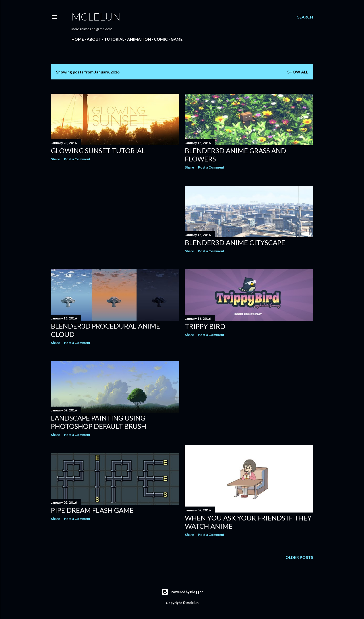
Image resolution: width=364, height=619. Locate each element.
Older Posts (299, 557)
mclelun (96, 17)
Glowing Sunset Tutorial (98, 150)
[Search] (305, 17)
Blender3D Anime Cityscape (235, 242)
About (94, 39)
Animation (139, 39)
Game (177, 39)
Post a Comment (77, 159)
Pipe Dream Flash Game (92, 510)
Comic (161, 39)
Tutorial (114, 39)
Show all (298, 72)
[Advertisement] (115, 215)
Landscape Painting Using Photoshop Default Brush (99, 422)
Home (78, 39)
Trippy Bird (205, 326)
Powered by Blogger (182, 592)
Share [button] (55, 159)
